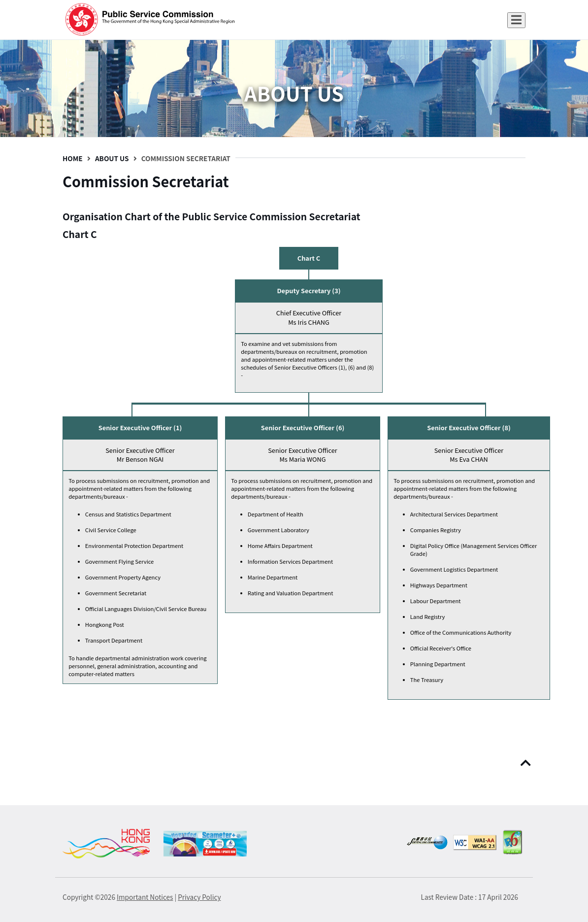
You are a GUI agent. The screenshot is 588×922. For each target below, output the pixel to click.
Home (73, 158)
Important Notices (145, 897)
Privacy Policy (199, 897)
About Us (112, 158)
